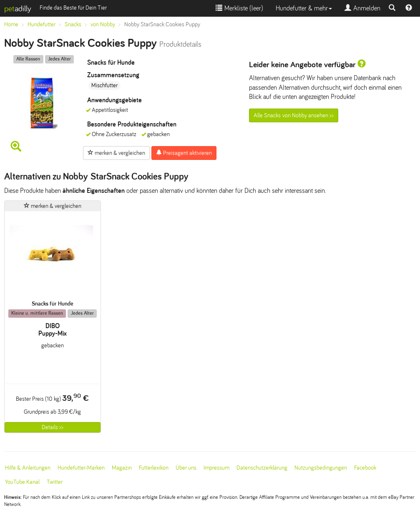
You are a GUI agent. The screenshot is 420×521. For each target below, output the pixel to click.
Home (11, 24)
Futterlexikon (154, 468)
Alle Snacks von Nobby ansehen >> (294, 115)
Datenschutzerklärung (262, 468)
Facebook (365, 468)
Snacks (73, 24)
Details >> (53, 427)
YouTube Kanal (22, 482)
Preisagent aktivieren (184, 153)
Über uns (186, 468)
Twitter (55, 482)
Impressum (216, 468)
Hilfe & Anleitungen (28, 468)
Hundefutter (41, 24)
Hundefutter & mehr (304, 8)
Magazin (122, 468)
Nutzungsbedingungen (321, 468)
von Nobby (103, 24)
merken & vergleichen (116, 153)
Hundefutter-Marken (81, 468)
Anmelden (362, 8)
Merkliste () (239, 8)
